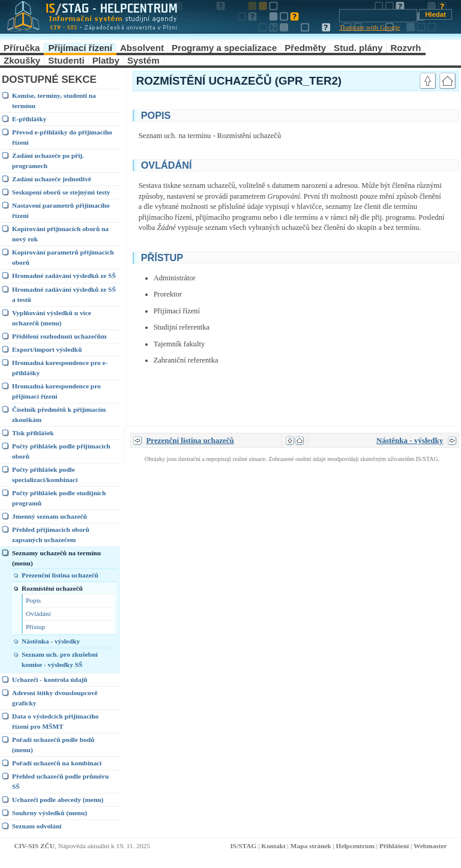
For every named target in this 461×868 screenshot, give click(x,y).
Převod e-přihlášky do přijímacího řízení (62, 137)
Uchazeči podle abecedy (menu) (58, 800)
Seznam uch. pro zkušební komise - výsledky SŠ (60, 659)
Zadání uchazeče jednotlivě (52, 179)
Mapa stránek (311, 846)
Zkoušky (22, 60)
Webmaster (430, 846)
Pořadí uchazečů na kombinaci (57, 763)
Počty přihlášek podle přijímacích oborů (61, 451)
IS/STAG (243, 846)
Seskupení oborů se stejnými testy (61, 192)
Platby (106, 60)
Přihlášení (394, 846)
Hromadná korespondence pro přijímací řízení (56, 391)
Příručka (22, 48)
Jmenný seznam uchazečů (50, 516)
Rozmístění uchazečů (52, 588)
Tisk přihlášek (33, 433)
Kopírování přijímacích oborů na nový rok (60, 234)
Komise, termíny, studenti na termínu (54, 101)
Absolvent (142, 48)
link (401, 114)
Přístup (35, 627)
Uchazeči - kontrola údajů (50, 680)
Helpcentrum (355, 846)
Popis (33, 600)
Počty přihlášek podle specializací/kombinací (45, 475)
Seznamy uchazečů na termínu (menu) (56, 558)
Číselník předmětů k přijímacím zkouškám (59, 414)
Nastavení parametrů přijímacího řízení (61, 210)
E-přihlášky (29, 119)
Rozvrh (405, 48)
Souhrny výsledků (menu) (50, 813)
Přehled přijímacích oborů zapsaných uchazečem (51, 535)
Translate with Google (369, 27)
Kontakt (273, 846)
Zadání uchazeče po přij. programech (48, 161)
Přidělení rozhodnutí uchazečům (59, 336)
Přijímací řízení (80, 48)
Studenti (66, 60)
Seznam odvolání (37, 826)
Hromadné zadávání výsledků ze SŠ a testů (64, 294)
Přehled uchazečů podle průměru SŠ (60, 781)
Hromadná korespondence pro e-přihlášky (60, 368)
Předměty (305, 48)
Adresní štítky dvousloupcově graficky (55, 698)
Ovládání (38, 613)
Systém (143, 60)
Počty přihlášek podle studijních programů (59, 498)
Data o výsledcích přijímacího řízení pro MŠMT (55, 721)
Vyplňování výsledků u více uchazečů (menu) (52, 318)
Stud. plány (358, 48)
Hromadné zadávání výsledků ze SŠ (64, 276)
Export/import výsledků (47, 349)
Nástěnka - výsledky (51, 641)
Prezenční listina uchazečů (60, 575)
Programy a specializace (224, 48)
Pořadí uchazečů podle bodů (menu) (53, 745)
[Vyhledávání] (378, 16)
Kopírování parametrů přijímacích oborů (63, 257)
